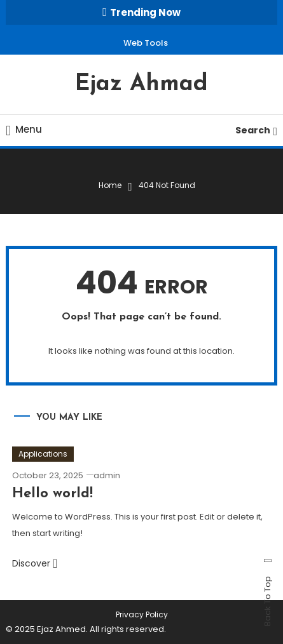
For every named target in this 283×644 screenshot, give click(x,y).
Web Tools (146, 43)
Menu (24, 129)
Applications (43, 454)
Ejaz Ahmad (141, 84)
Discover (35, 563)
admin (107, 475)
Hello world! (52, 494)
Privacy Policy (142, 615)
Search (257, 130)
